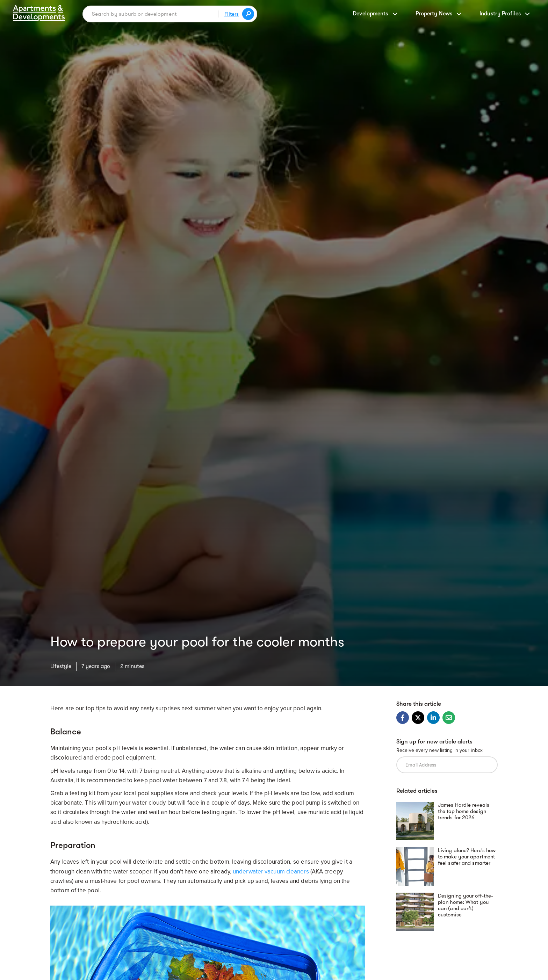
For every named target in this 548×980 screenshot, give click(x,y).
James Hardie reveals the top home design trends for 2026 (464, 811)
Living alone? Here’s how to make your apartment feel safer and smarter (467, 857)
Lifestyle (61, 666)
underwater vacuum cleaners (271, 872)
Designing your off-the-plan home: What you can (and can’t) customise (466, 905)
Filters (232, 14)
